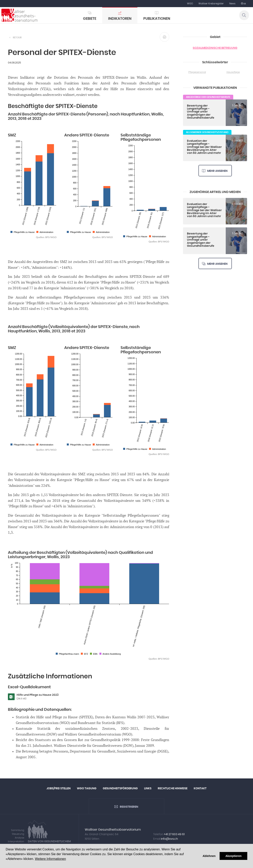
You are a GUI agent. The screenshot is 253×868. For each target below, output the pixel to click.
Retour (17, 38)
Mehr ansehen (217, 171)
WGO (190, 4)
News (232, 4)
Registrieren (129, 807)
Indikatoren (120, 19)
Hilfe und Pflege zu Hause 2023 (48, 697)
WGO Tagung (87, 789)
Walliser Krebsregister (211, 4)
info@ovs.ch (169, 839)
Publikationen (157, 19)
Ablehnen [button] (209, 856)
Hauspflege (233, 72)
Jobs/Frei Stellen (59, 789)
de (245, 4)
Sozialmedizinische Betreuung (215, 48)
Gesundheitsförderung (120, 789)
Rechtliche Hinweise (173, 789)
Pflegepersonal (197, 72)
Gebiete (90, 19)
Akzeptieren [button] (233, 856)
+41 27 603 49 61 (174, 834)
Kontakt (200, 789)
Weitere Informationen (50, 859)
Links (148, 789)
